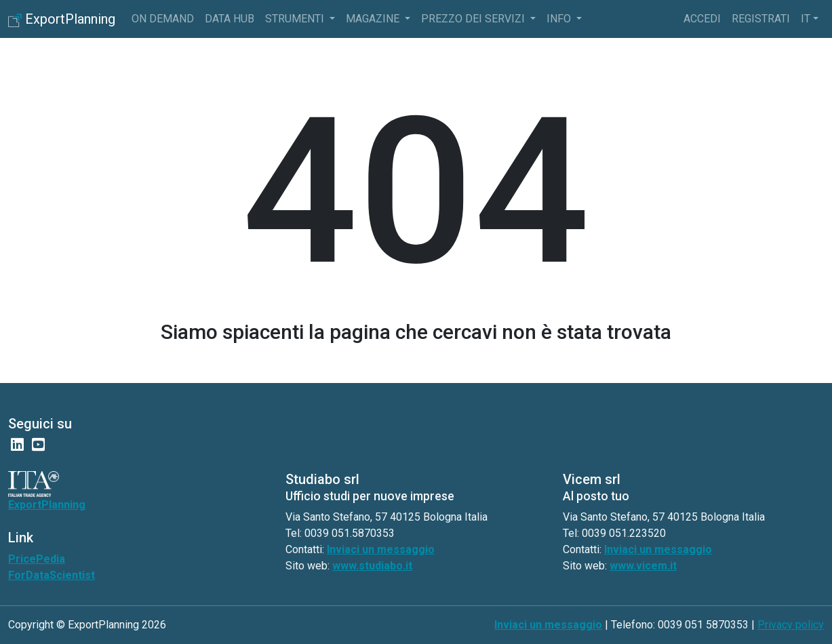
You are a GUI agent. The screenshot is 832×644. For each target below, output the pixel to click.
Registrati (761, 19)
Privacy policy (791, 625)
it (806, 19)
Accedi (702, 19)
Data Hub (230, 19)
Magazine (374, 19)
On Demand (163, 19)
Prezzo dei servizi (474, 19)
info (560, 19)
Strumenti (296, 19)
